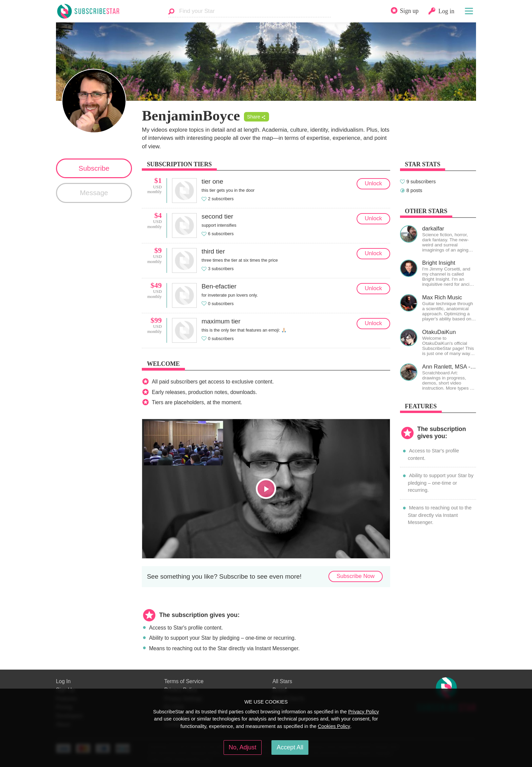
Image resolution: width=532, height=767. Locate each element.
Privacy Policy (364, 712)
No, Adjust (242, 747)
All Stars (282, 681)
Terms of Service (184, 681)
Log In (63, 681)
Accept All (290, 747)
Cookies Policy (334, 726)
